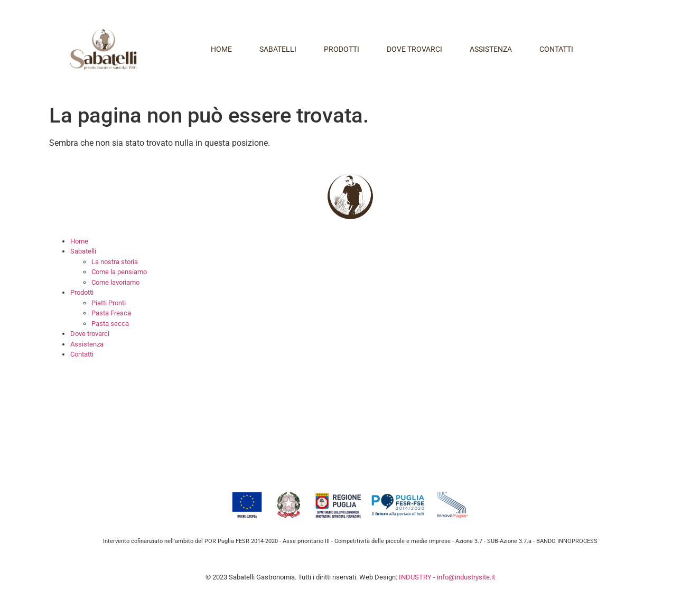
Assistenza (491, 49)
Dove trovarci (414, 49)
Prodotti (342, 49)
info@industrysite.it (466, 577)
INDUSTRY (415, 577)
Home (221, 49)
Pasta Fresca (111, 313)
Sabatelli (278, 49)
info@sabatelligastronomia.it (178, 460)
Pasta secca (110, 324)
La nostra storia (115, 262)
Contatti (556, 49)
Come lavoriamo (115, 282)
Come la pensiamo (119, 272)
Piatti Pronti (109, 303)
